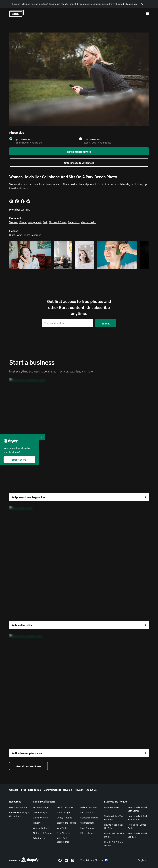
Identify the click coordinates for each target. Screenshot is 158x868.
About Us (91, 789)
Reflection (74, 222)
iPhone (23, 222)
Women (13, 222)
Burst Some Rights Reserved (25, 235)
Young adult (35, 222)
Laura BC (26, 209)
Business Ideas (111, 807)
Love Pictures (87, 828)
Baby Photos (39, 838)
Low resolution (92, 139)
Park (45, 222)
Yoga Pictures (63, 833)
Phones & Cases (58, 222)
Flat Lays (37, 822)
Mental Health (88, 222)
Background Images (66, 822)
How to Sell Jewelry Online (114, 835)
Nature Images (64, 812)
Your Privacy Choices (94, 860)
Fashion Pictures (65, 807)
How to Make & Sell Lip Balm (114, 826)
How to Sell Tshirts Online (113, 844)
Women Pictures (41, 828)
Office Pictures (40, 817)
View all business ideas (28, 766)
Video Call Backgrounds (63, 840)
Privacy (79, 789)
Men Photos (62, 828)
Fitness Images (88, 833)
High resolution (22, 139)
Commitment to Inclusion (58, 789)
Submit (106, 323)
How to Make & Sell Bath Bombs (137, 809)
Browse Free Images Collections (19, 814)
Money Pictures (64, 817)
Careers (14, 789)
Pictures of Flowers (43, 833)
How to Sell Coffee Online (137, 826)
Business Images (41, 807)
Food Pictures (87, 812)
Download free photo (79, 151)
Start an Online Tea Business (113, 818)
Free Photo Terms (31, 789)
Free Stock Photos (18, 807)
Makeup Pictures (89, 807)
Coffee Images (40, 812)
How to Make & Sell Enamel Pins (137, 818)
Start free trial (19, 459)
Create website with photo (79, 162)
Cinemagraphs (87, 822)
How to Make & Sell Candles (137, 835)
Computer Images (89, 817)
